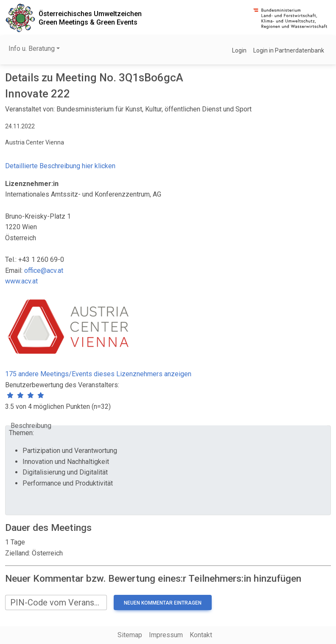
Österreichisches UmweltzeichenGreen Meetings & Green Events (90, 18)
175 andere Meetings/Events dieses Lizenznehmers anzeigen (98, 374)
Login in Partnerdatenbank (289, 50)
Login (239, 50)
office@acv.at (44, 271)
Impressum (166, 635)
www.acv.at (21, 281)
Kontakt (201, 635)
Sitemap (130, 635)
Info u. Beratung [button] (32, 49)
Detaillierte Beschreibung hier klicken (60, 166)
